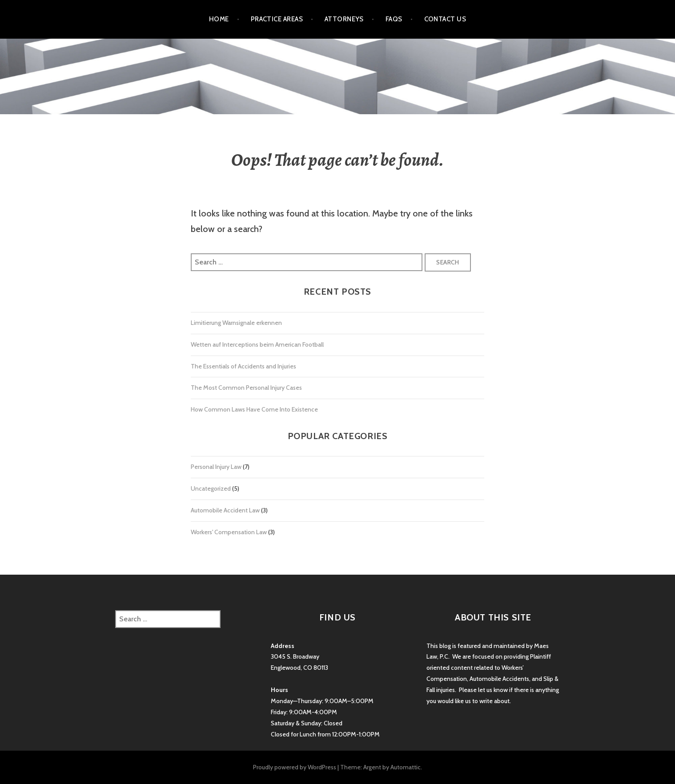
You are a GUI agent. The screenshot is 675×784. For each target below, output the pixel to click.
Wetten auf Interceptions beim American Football (257, 344)
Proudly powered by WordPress (295, 767)
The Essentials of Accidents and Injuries (243, 366)
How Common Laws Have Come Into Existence (254, 409)
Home (219, 19)
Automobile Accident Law (225, 510)
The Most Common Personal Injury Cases (246, 388)
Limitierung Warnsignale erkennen (236, 323)
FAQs (394, 19)
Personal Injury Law (216, 467)
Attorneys (344, 19)
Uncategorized (211, 488)
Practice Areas (277, 19)
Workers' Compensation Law (229, 532)
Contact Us (445, 19)
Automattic (406, 767)
